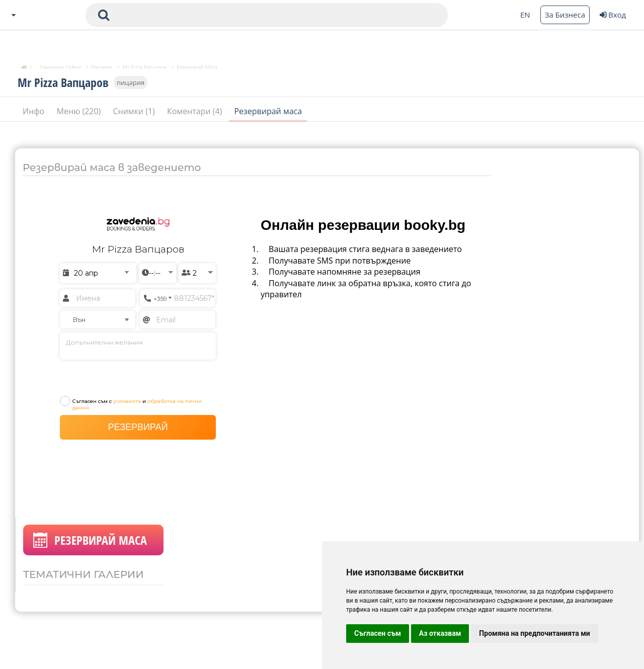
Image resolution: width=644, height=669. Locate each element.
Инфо (35, 115)
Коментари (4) (196, 115)
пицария (131, 87)
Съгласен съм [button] (378, 633)
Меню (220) (80, 115)
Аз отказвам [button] (440, 633)
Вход (613, 15)
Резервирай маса (268, 115)
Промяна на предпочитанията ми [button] (534, 633)
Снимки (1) (135, 115)
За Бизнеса (565, 15)
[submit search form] (104, 15)
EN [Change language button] (525, 15)
